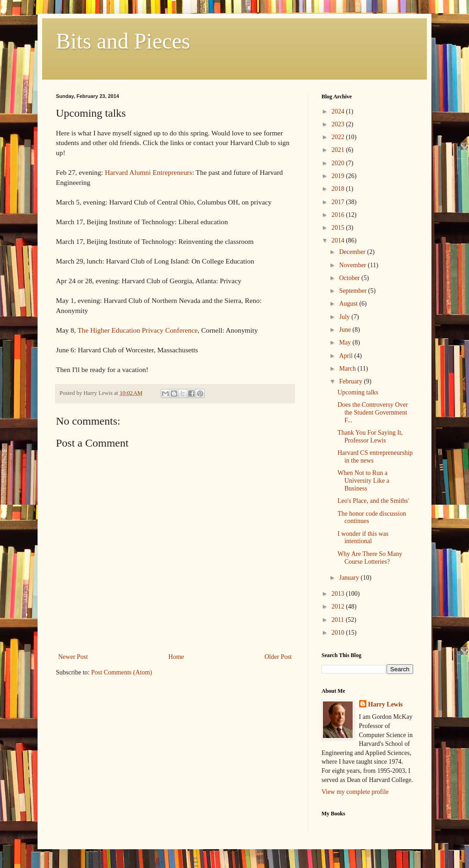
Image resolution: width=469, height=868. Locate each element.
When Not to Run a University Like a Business (363, 481)
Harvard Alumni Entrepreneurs (149, 172)
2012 (339, 607)
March (348, 369)
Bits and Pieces (123, 41)
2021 (339, 150)
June (346, 330)
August (349, 304)
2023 (339, 124)
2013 (339, 594)
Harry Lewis (386, 704)
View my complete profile (355, 792)
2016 (339, 215)
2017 (339, 202)
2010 (339, 633)
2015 (339, 228)
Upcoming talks (358, 392)
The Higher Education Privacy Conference (137, 330)
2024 (339, 111)
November (353, 265)
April (346, 356)
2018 (339, 189)
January (350, 578)
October (350, 278)
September (353, 291)
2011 (339, 620)
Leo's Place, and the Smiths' (373, 501)
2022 (339, 137)
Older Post (278, 657)
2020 (339, 163)
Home (176, 657)
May (346, 342)
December (353, 252)
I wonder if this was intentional (363, 538)
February (351, 381)
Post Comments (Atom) (122, 672)
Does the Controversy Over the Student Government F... (373, 412)
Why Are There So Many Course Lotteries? (370, 558)
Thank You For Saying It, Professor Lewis (370, 437)
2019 (339, 176)
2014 (339, 240)
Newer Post (73, 657)
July (345, 317)
